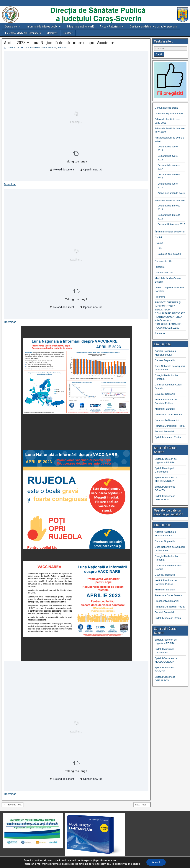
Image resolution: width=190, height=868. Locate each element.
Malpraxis (52, 33)
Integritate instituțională (81, 26)
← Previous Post (13, 805)
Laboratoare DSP (164, 272)
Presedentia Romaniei (167, 420)
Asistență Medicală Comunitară (23, 33)
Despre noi (11, 26)
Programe (160, 297)
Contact (68, 33)
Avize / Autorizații (110, 26)
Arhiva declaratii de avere (171, 193)
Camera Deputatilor (165, 360)
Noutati (159, 237)
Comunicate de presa (35, 47)
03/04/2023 (13, 47)
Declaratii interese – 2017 (171, 224)
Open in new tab (91, 170)
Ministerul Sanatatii (165, 409)
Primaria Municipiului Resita (170, 426)
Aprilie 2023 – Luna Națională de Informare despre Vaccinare (59, 43)
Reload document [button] (62, 170)
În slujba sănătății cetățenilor (170, 232)
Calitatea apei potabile (169, 254)
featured (62, 47)
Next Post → (142, 805)
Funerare (160, 267)
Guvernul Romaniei (165, 394)
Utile (160, 248)
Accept (156, 862)
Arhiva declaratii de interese (170, 200)
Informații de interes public (42, 26)
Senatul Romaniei (164, 431)
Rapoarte (160, 333)
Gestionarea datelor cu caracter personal (154, 26)
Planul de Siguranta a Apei (169, 114)
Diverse (52, 47)
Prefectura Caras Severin (168, 415)
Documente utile (163, 261)
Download (10, 184)
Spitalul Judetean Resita (168, 437)
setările (136, 864)
